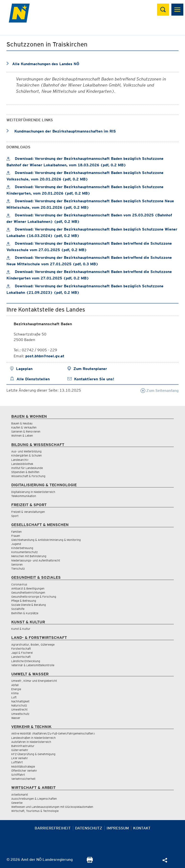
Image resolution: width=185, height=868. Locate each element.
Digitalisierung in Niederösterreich (33, 492)
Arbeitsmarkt (20, 795)
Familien (16, 532)
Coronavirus (19, 584)
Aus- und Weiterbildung (26, 451)
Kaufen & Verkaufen (24, 427)
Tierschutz (18, 569)
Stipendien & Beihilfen (25, 472)
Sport (15, 516)
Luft (14, 697)
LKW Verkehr (20, 758)
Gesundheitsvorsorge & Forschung (34, 597)
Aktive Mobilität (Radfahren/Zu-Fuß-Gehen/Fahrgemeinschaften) (53, 733)
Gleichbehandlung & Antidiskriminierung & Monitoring (46, 540)
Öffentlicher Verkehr (24, 771)
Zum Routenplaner (90, 369)
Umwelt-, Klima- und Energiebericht (34, 681)
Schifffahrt (18, 775)
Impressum (118, 828)
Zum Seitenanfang (160, 391)
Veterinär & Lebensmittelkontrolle (33, 665)
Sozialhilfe (18, 609)
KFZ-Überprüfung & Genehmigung (33, 754)
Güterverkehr (20, 750)
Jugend (16, 544)
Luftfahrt (17, 762)
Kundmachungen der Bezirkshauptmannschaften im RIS (61, 131)
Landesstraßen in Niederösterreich (33, 738)
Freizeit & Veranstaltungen (28, 512)
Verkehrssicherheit (23, 779)
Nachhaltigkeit (20, 701)
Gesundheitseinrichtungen (28, 593)
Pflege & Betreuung (24, 601)
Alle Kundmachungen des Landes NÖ (46, 64)
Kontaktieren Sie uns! (94, 379)
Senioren (17, 564)
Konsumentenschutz (24, 552)
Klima (15, 693)
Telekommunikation (24, 496)
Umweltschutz (20, 714)
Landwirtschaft (21, 657)
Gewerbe (17, 803)
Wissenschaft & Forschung (28, 476)
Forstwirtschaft (21, 649)
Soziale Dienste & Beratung (29, 605)
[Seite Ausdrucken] (90, 861)
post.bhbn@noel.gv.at (45, 356)
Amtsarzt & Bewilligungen (28, 588)
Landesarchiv (20, 460)
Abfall (15, 685)
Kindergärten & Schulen (27, 455)
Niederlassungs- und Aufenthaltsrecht (36, 560)
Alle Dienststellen (33, 379)
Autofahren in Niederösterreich (31, 742)
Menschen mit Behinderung (29, 556)
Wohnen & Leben (22, 436)
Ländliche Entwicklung (26, 661)
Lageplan (24, 369)
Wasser (16, 718)
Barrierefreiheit (53, 828)
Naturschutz (19, 705)
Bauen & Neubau (22, 423)
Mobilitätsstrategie (23, 767)
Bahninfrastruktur (23, 746)
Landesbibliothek (22, 464)
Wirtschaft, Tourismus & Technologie (35, 811)
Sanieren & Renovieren (26, 431)
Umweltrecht (19, 709)
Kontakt (142, 828)
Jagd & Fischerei (22, 653)
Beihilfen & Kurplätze (25, 613)
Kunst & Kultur (21, 629)
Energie (16, 689)
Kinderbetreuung (22, 548)
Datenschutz (89, 828)
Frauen (16, 536)
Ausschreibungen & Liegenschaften (34, 799)
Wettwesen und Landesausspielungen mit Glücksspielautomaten (52, 807)
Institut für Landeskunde (27, 468)
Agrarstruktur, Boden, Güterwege (33, 645)
